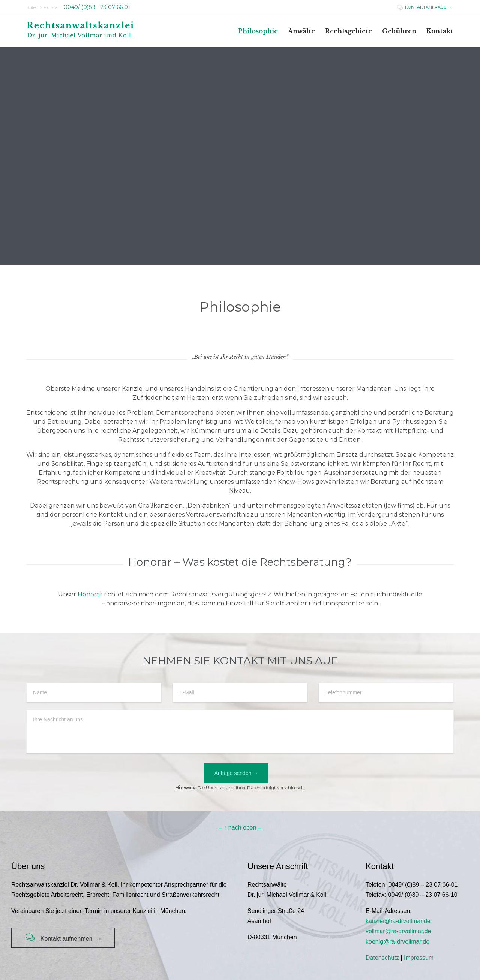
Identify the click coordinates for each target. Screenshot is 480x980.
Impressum (419, 958)
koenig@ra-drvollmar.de (397, 942)
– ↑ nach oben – (240, 828)
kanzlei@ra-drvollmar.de (398, 921)
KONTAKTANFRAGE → (424, 7)
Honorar (90, 594)
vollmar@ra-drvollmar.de (398, 931)
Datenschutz (382, 958)
